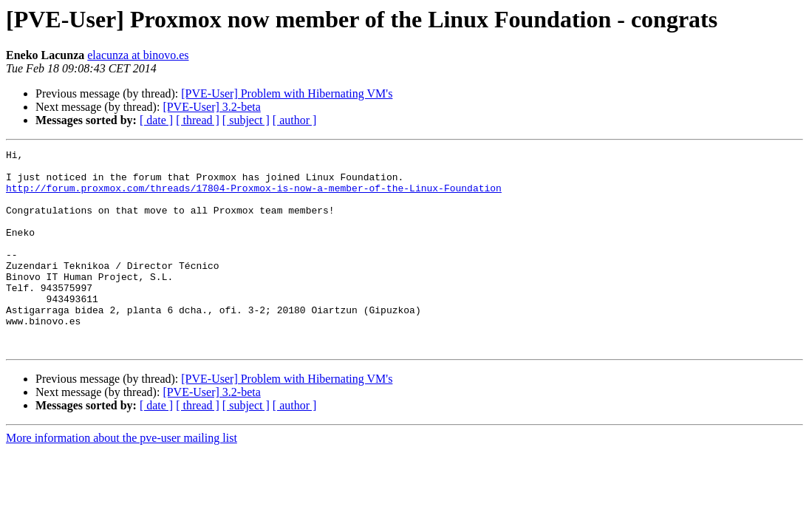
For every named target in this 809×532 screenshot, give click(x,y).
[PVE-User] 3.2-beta (211, 107)
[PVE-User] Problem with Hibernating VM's (287, 93)
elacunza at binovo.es (138, 55)
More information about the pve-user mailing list (122, 478)
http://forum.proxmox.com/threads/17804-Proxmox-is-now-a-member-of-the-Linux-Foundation (254, 197)
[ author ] (295, 120)
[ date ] (156, 120)
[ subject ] (246, 120)
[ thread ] (198, 120)
